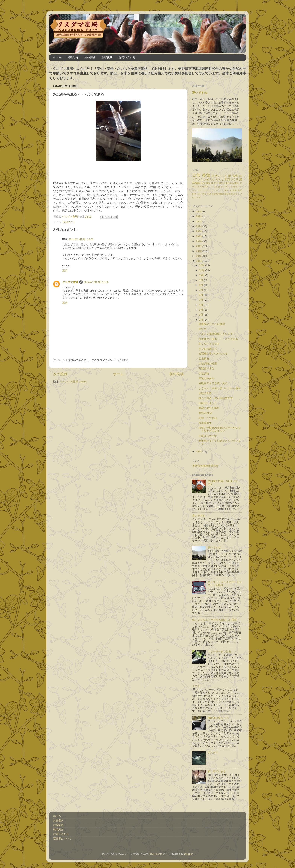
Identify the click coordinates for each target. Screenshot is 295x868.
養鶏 (206, 175)
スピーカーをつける (219, 651)
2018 (199, 241)
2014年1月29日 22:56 (96, 282)
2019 (199, 236)
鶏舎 (235, 176)
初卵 (235, 190)
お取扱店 (107, 57)
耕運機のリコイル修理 (212, 324)
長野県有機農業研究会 (222, 194)
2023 (199, 216)
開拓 (208, 183)
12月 (202, 265)
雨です (202, 329)
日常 (196, 175)
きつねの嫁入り (208, 349)
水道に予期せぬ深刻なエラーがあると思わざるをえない (220, 429)
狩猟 (209, 194)
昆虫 (204, 194)
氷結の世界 (205, 393)
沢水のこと (69, 222)
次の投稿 (60, 374)
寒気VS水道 (205, 413)
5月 (201, 300)
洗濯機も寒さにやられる (213, 354)
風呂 (221, 183)
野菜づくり (232, 179)
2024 (199, 211)
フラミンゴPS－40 (223, 190)
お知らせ (209, 179)
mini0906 (204, 187)
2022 (199, 221)
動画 (240, 190)
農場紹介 (73, 57)
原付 (194, 194)
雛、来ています (217, 771)
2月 (201, 315)
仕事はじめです (208, 436)
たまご (220, 179)
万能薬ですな (206, 368)
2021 (199, 226)
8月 (201, 285)
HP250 (215, 183)
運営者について (62, 839)
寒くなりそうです (209, 344)
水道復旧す (205, 423)
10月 (202, 275)
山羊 (199, 194)
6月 (201, 295)
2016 (199, 251)
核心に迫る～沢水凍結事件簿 (216, 398)
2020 (199, 231)
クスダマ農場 (70, 282)
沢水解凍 (204, 359)
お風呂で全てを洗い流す (213, 383)
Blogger (188, 854)
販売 (203, 183)
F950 (227, 183)
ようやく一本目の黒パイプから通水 (220, 388)
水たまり (213, 752)
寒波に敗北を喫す (209, 408)
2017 (199, 246)
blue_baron (156, 854)
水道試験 (204, 374)
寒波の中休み (206, 378)
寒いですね (200, 93)
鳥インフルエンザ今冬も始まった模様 (214, 620)
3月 (201, 310)
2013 (199, 451)
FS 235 (225, 187)
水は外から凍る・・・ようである (218, 339)
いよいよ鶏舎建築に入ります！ (217, 334)
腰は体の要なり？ (218, 718)
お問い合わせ (127, 57)
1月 (201, 320)
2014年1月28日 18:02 (81, 239)
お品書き (90, 57)
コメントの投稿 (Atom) (73, 382)
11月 (202, 270)
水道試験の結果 (208, 364)
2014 (199, 261)
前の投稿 (176, 374)
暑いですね (199, 516)
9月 (201, 280)
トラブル (213, 187)
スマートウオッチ (205, 190)
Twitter (234, 187)
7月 (201, 290)
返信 (65, 271)
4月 (201, 305)
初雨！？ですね (208, 418)
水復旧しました (208, 403)
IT (230, 187)
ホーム (57, 57)
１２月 (196, 686)
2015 (199, 256)
